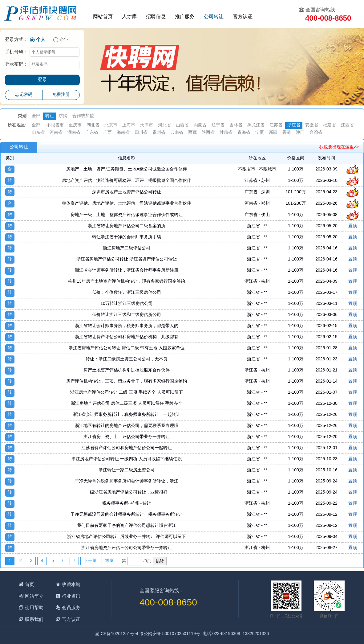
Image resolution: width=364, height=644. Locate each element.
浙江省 (294, 125)
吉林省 (236, 125)
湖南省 (74, 133)
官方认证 (243, 17)
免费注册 (61, 95)
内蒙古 (200, 125)
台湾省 (316, 133)
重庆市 (75, 125)
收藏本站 (71, 584)
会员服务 (71, 607)
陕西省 (208, 133)
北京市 (111, 125)
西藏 (192, 133)
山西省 (182, 125)
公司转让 (214, 17)
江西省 (347, 125)
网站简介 (34, 596)
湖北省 (93, 125)
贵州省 (159, 133)
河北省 (164, 125)
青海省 (244, 133)
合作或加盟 (83, 116)
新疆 (273, 133)
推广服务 (185, 17)
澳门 (300, 133)
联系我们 (34, 619)
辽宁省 (218, 125)
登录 (42, 80)
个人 (41, 40)
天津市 (147, 125)
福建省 (330, 125)
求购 (63, 116)
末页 (109, 561)
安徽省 (312, 125)
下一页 (90, 561)
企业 (64, 40)
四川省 (141, 133)
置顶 (353, 226)
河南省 (56, 133)
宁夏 (260, 133)
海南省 (123, 133)
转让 (50, 116)
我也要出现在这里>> (339, 147)
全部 (36, 116)
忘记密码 (24, 95)
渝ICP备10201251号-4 (117, 634)
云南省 (177, 133)
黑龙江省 (256, 125)
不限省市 (55, 125)
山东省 (38, 133)
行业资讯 (71, 596)
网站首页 (103, 17)
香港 (287, 133)
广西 (107, 133)
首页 (30, 584)
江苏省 (276, 125)
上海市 (129, 125)
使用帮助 (34, 607)
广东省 (92, 133)
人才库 (129, 17)
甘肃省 (226, 133)
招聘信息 (156, 17)
